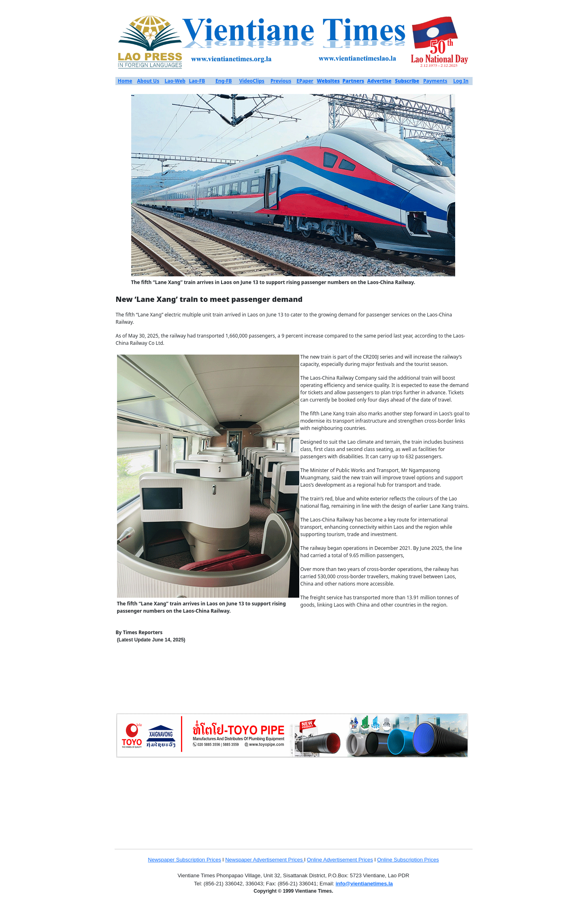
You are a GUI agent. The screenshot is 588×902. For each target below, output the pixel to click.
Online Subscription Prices (408, 860)
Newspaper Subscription (177, 860)
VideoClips (252, 81)
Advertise (379, 81)
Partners (354, 81)
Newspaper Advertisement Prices (265, 860)
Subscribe (407, 81)
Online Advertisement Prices (340, 860)
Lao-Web (175, 81)
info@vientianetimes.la (364, 884)
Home (125, 81)
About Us (148, 81)
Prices (214, 860)
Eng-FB (224, 81)
